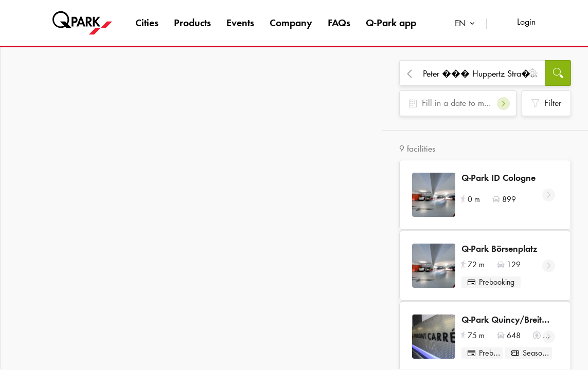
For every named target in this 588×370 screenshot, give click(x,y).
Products (192, 23)
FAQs (339, 23)
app (391, 23)
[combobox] (467, 24)
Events (240, 23)
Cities (147, 23)
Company (291, 23)
